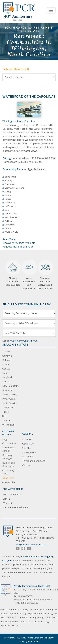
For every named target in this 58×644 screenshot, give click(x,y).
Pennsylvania (9, 399)
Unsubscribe (9, 482)
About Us (27, 439)
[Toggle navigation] (51, 10)
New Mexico (9, 390)
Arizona (6, 351)
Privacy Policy (29, 452)
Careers (26, 465)
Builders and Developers (9, 464)
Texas (5, 412)
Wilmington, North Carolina (19, 121)
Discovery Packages (7, 457)
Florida (6, 364)
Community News (8, 472)
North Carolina (10, 395)
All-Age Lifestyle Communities (13, 273)
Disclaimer (28, 457)
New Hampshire (11, 386)
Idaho (5, 373)
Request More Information (18, 247)
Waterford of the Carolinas (29, 97)
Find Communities (9, 442)
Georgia (6, 369)
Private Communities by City (24, 341)
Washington (8, 425)
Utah (5, 416)
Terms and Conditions (34, 461)
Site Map (27, 448)
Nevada (6, 382)
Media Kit (8, 503)
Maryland (7, 377)
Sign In (6, 499)
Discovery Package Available (19, 243)
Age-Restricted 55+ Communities (29, 275)
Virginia (6, 420)
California (7, 356)
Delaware (7, 360)
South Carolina (10, 403)
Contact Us (28, 444)
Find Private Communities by (26, 304)
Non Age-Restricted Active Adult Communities (45, 275)
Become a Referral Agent (16, 507)
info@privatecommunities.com (31, 544)
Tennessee (8, 407)
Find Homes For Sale (9, 449)
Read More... (10, 239)
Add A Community (12, 494)
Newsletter (8, 478)
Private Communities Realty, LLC (32, 586)
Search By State (15, 344)
